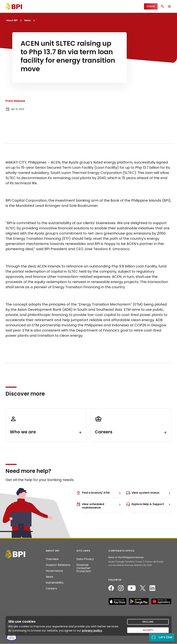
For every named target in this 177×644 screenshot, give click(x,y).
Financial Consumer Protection (84, 568)
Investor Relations (58, 565)
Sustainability (55, 583)
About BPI (12, 20)
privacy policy (92, 631)
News (27, 20)
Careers (51, 589)
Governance (54, 571)
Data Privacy (85, 559)
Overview (52, 559)
